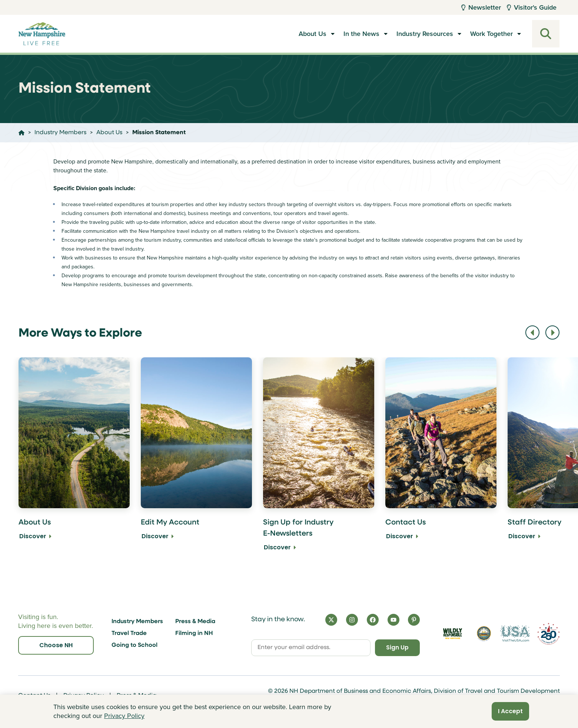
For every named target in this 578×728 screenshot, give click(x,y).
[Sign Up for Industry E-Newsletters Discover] (319, 459)
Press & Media (195, 622)
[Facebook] (373, 619)
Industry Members (137, 622)
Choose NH (56, 645)
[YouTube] (393, 619)
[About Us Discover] (74, 459)
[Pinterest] (414, 619)
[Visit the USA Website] (515, 633)
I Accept (510, 711)
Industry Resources (425, 34)
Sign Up (397, 647)
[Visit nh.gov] (484, 633)
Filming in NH (194, 633)
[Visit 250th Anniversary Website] (549, 633)
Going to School (134, 645)
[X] (331, 619)
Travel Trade (129, 633)
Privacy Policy (124, 716)
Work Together (491, 34)
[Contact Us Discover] (441, 459)
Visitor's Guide (532, 7)
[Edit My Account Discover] (196, 459)
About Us (313, 34)
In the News (361, 34)
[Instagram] (352, 619)
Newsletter (481, 7)
